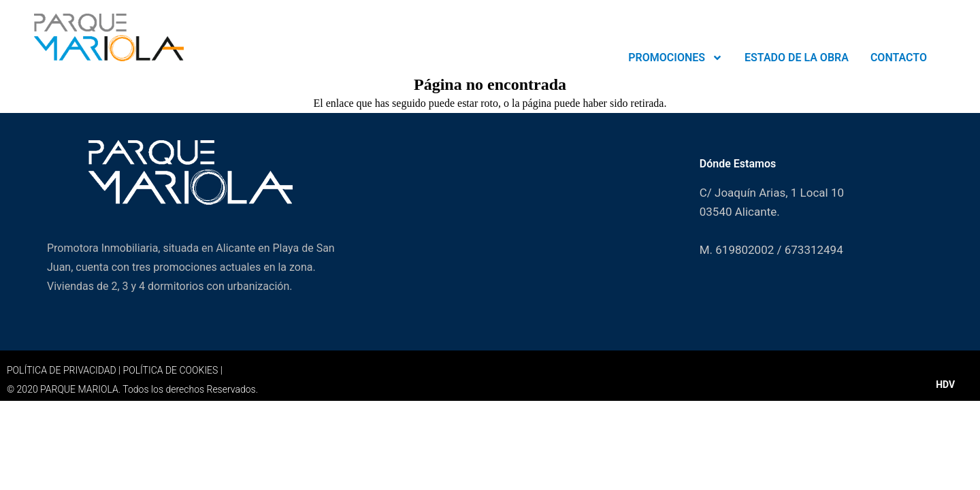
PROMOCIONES (675, 58)
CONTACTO (899, 58)
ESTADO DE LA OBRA (797, 58)
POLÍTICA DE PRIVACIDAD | (65, 370)
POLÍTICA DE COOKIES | (173, 370)
